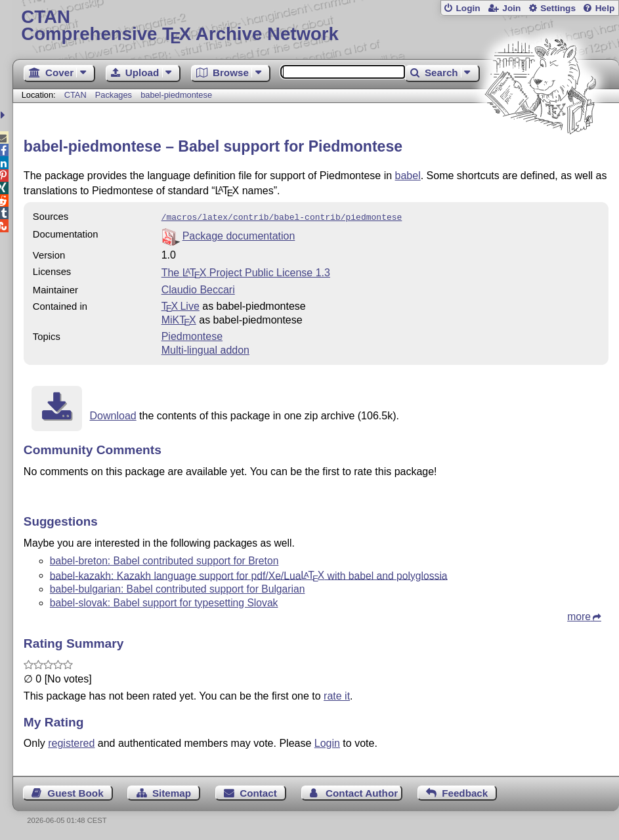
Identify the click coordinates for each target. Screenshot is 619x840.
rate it (337, 695)
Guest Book (75, 792)
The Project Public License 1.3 (246, 271)
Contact (258, 792)
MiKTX (179, 319)
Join (511, 8)
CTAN (75, 95)
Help (605, 8)
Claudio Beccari (198, 288)
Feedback (465, 792)
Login (468, 8)
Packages (115, 95)
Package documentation (239, 235)
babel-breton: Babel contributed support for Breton (164, 559)
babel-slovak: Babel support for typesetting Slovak (164, 601)
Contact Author (362, 792)
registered (71, 742)
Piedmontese (192, 335)
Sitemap (172, 792)
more (579, 615)
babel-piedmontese (176, 95)
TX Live (181, 305)
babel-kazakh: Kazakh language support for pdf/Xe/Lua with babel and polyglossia (249, 574)
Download (113, 414)
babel (408, 176)
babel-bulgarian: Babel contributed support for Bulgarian (178, 588)
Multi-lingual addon (205, 349)
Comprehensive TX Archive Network (315, 26)
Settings (558, 8)
